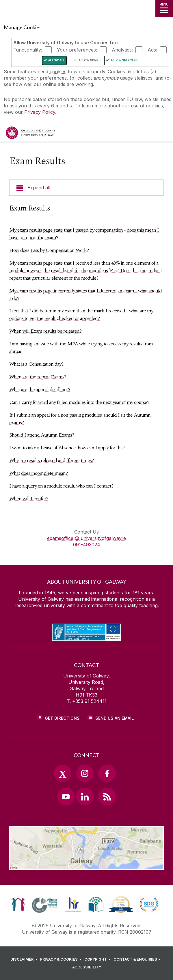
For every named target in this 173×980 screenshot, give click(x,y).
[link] (18, 904)
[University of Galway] (30, 134)
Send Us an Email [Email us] (115, 718)
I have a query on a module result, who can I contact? (61, 486)
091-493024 (87, 545)
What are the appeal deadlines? (40, 390)
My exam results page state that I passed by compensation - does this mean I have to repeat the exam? (84, 234)
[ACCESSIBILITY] (87, 967)
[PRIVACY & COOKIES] (62, 959)
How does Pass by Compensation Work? (49, 250)
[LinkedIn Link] (85, 796)
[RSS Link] (107, 796)
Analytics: (122, 50)
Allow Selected (124, 60)
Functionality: (28, 50)
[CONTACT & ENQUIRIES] (138, 959)
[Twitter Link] (63, 773)
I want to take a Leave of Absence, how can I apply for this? (67, 448)
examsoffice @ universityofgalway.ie (86, 538)
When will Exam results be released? (45, 331)
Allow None (88, 60)
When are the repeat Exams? (38, 377)
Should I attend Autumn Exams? (42, 435)
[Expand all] (86, 188)
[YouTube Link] (66, 796)
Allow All (57, 60)
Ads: (152, 50)
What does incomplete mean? (38, 473)
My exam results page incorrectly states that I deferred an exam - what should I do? (85, 295)
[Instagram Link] (85, 773)
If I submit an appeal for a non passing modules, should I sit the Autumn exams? (80, 419)
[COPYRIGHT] (98, 959)
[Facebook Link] (107, 773)
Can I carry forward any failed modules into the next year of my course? (79, 402)
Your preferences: (77, 50)
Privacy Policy (40, 112)
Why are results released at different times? (51, 460)
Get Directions (62, 718)
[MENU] (164, 9)
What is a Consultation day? (36, 364)
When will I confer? (29, 499)
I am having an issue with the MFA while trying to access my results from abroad (81, 348)
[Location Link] (87, 866)
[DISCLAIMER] (25, 959)
